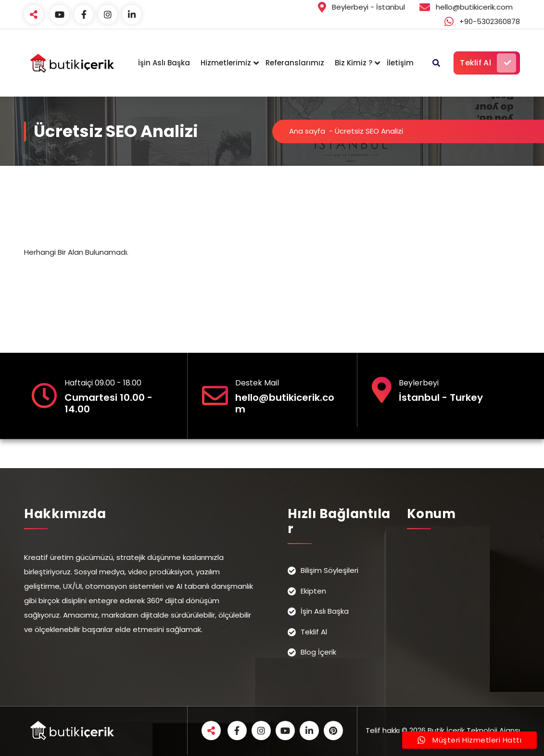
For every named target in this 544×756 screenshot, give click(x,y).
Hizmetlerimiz (226, 63)
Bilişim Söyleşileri (329, 570)
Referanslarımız (295, 63)
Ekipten (313, 591)
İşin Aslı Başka (164, 63)
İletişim (400, 63)
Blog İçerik (318, 652)
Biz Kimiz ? (354, 63)
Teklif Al (488, 63)
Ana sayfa (307, 131)
